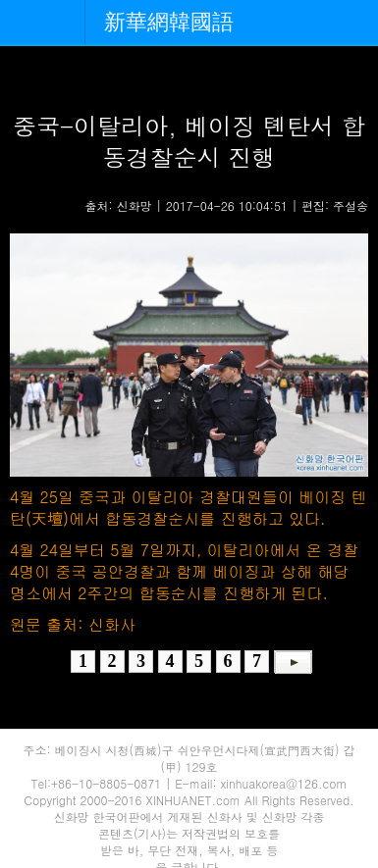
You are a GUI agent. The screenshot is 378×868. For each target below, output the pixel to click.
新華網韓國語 (169, 22)
